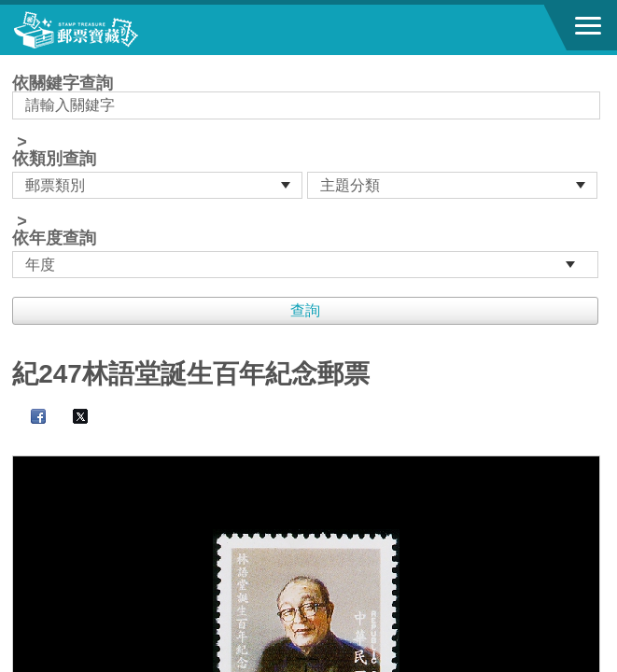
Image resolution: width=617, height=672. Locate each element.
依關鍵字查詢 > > (308, 176)
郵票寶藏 (117, 30)
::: (18, 63)
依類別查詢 (54, 159)
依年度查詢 (54, 238)
